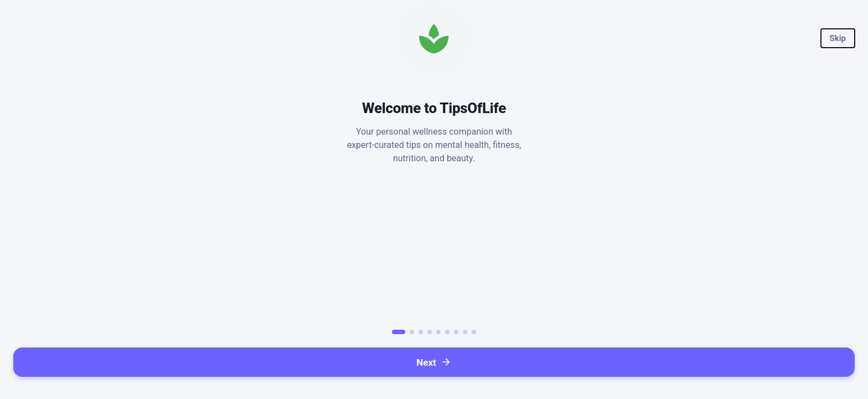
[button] (838, 38)
